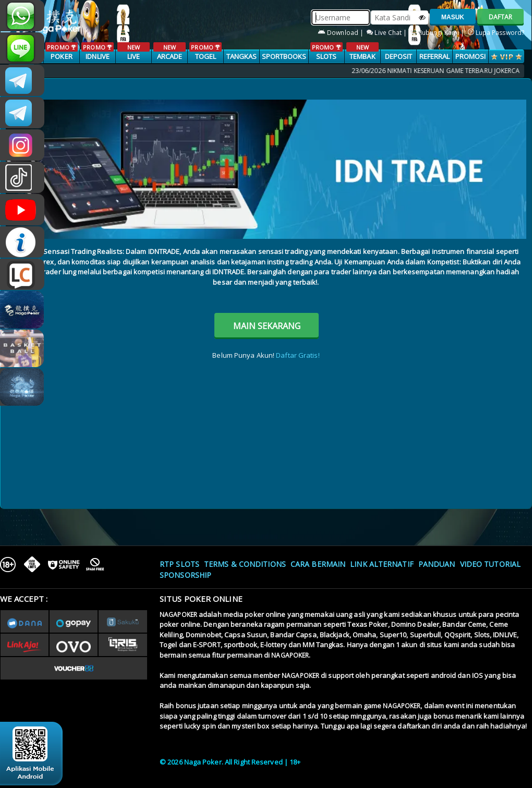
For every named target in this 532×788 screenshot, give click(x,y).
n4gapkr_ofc (22, 145)
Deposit (399, 56)
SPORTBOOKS (284, 56)
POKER (61, 52)
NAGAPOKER (178, 615)
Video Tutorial (490, 564)
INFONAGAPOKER (22, 242)
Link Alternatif (382, 564)
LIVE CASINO (133, 57)
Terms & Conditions (245, 564)
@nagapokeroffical (22, 177)
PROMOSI (471, 56)
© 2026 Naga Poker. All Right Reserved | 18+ (230, 762)
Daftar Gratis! (298, 355)
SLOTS (326, 52)
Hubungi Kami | (438, 33)
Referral (435, 56)
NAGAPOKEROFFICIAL (22, 210)
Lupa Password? (496, 33)
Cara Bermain (318, 564)
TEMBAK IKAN (362, 57)
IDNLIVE (97, 52)
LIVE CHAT (22, 274)
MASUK (453, 17)
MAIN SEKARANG (267, 326)
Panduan (437, 564)
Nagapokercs (22, 113)
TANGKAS (242, 56)
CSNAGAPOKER (22, 80)
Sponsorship (185, 575)
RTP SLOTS (179, 564)
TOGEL (205, 52)
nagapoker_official (22, 48)
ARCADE (169, 52)
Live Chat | (388, 33)
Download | (341, 33)
